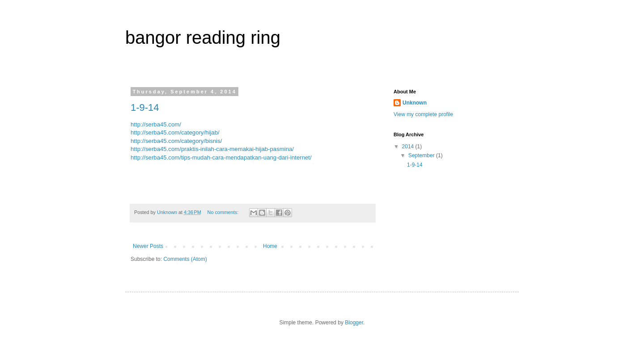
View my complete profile (423, 114)
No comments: (224, 212)
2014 (409, 147)
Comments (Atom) (185, 259)
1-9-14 (145, 107)
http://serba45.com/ (156, 124)
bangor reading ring (203, 38)
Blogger (354, 323)
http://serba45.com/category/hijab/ (175, 132)
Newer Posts (148, 246)
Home (270, 246)
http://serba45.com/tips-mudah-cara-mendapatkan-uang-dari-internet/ (221, 157)
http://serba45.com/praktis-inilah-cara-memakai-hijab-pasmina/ (212, 149)
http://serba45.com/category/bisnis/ (176, 141)
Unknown (415, 103)
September (422, 155)
